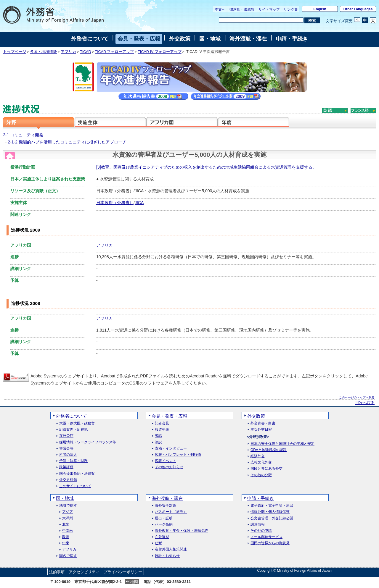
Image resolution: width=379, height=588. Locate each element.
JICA (139, 203)
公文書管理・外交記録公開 (272, 518)
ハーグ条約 (164, 525)
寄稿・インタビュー (171, 449)
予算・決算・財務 (73, 461)
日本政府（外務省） (115, 203)
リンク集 (291, 9)
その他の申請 (261, 531)
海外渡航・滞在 (248, 39)
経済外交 (258, 456)
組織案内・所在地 (73, 430)
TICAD (86, 52)
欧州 (66, 537)
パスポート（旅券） (171, 512)
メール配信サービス (266, 537)
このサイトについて (75, 486)
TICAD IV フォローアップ (159, 52)
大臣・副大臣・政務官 (77, 423)
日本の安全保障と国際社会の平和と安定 (282, 444)
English (320, 9)
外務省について (90, 39)
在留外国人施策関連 (171, 549)
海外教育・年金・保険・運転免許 (182, 531)
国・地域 (210, 39)
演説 (158, 442)
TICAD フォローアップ (115, 52)
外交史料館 (68, 480)
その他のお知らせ (169, 467)
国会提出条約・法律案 (77, 474)
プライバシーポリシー (123, 572)
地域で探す (68, 506)
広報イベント (166, 461)
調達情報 (258, 525)
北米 (66, 525)
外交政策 (180, 39)
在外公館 (66, 436)
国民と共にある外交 (266, 469)
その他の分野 (261, 475)
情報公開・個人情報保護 (270, 512)
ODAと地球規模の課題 (269, 450)
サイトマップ (269, 9)
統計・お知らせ (167, 556)
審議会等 (66, 449)
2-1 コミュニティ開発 (23, 135)
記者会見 (162, 423)
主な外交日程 (261, 430)
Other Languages (358, 9)
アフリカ (68, 52)
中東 (66, 543)
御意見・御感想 (242, 9)
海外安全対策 (166, 506)
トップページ (15, 52)
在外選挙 (162, 537)
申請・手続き (292, 39)
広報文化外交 (261, 462)
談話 (158, 436)
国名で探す (68, 556)
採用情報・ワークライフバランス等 (88, 442)
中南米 (68, 531)
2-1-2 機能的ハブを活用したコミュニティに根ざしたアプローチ (67, 142)
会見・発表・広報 (139, 39)
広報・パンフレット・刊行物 (178, 455)
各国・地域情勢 (43, 52)
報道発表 (162, 430)
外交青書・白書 (263, 423)
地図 (134, 582)
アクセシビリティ (84, 572)
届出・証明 (164, 518)
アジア (68, 512)
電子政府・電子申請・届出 (272, 506)
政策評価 (66, 467)
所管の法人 (68, 455)
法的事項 (57, 572)
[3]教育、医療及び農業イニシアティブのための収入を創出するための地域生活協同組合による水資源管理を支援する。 (206, 167)
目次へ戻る (365, 403)
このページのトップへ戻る (357, 397)
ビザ (158, 543)
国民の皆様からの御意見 (270, 543)
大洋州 (68, 518)
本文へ (220, 9)
